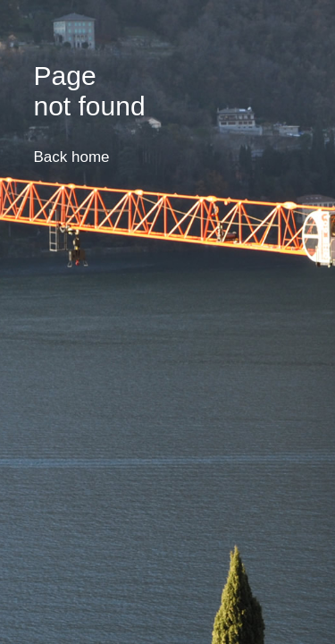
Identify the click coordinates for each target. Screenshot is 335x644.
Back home (72, 157)
